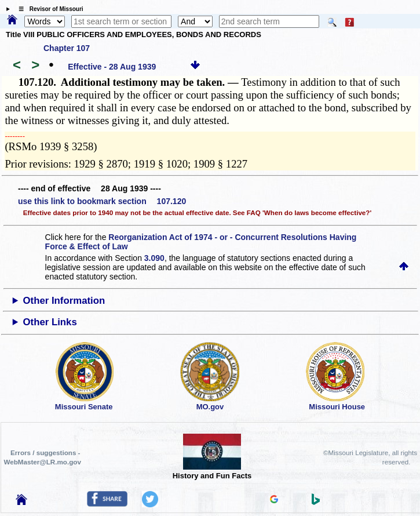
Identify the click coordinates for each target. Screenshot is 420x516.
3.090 (154, 258)
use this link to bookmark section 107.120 (102, 201)
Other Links (50, 322)
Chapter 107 (67, 48)
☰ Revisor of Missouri (48, 9)
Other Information (64, 301)
